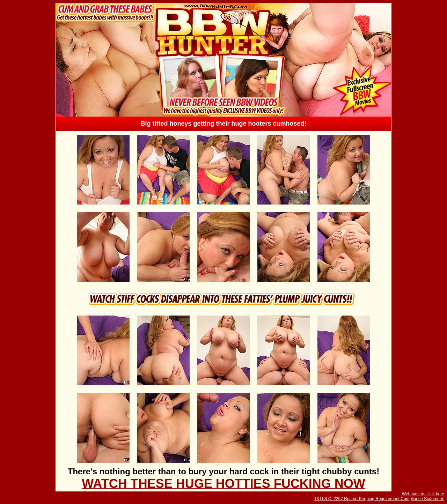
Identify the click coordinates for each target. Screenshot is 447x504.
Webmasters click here (423, 494)
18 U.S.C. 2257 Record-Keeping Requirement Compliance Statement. (379, 499)
